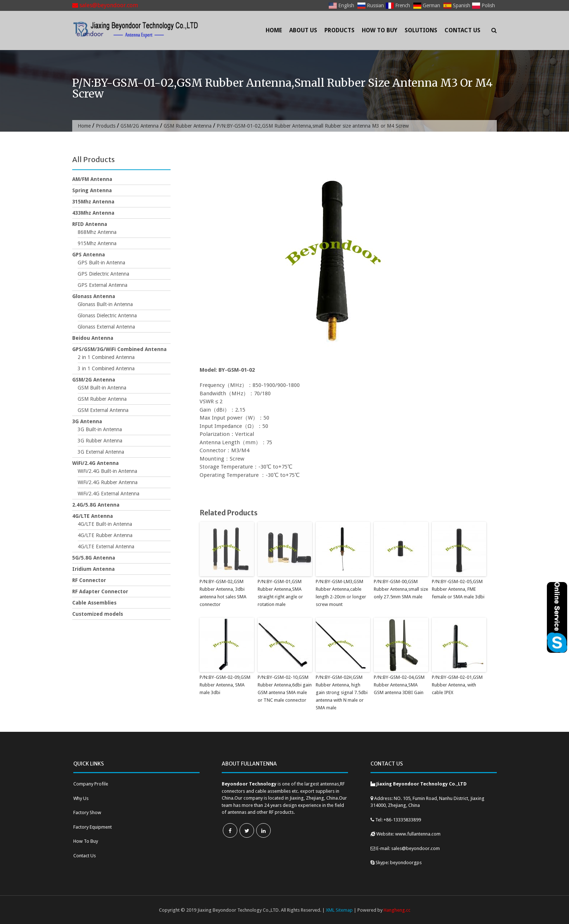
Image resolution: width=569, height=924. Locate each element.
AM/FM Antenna (92, 179)
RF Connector (89, 580)
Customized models (98, 614)
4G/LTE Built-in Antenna (105, 524)
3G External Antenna (101, 452)
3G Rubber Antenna (100, 441)
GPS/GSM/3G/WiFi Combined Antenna (119, 349)
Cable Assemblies (94, 603)
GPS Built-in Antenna (101, 263)
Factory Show (87, 812)
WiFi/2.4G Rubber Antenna (108, 482)
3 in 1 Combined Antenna (106, 368)
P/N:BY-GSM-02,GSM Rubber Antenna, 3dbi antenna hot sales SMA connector (223, 593)
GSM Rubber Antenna (190, 126)
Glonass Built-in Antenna (105, 304)
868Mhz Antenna (97, 232)
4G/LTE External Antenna (106, 546)
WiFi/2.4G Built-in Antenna (107, 471)
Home (274, 30)
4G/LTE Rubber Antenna (105, 535)
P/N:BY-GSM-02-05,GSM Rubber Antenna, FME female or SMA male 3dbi (458, 589)
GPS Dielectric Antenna (103, 274)
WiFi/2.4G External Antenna (109, 494)
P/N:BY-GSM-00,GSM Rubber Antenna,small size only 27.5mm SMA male (401, 589)
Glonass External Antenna (106, 327)
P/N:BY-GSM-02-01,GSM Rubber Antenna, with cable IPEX (457, 685)
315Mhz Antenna (93, 202)
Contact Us (462, 30)
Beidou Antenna (93, 338)
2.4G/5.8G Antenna (96, 505)
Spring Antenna (92, 190)
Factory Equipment (93, 827)
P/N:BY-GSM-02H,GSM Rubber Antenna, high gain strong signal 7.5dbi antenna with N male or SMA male (341, 692)
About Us (303, 30)
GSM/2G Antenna (141, 126)
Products (339, 30)
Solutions (421, 30)
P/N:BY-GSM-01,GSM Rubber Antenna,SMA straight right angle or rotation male (280, 593)
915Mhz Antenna (97, 243)
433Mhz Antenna (93, 213)
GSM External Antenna (103, 410)
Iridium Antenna (93, 569)
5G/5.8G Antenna (94, 558)
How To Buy (380, 30)
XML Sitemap (339, 910)
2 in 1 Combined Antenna (106, 357)
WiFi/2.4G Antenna (95, 463)
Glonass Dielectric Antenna (107, 315)
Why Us (81, 798)
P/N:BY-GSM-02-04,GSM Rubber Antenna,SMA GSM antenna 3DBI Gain (399, 685)
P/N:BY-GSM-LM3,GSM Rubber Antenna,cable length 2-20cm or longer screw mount (341, 593)
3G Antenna (87, 421)
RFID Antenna (90, 224)
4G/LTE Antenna (93, 516)
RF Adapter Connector (100, 591)
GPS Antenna (89, 255)
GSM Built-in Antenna (102, 388)
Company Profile (91, 783)
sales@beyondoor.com (105, 5)
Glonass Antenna (94, 296)
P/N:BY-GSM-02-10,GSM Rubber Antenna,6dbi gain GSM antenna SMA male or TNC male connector (285, 688)
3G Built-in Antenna (100, 429)
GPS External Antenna (103, 285)
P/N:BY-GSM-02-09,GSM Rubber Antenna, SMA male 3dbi (225, 685)
